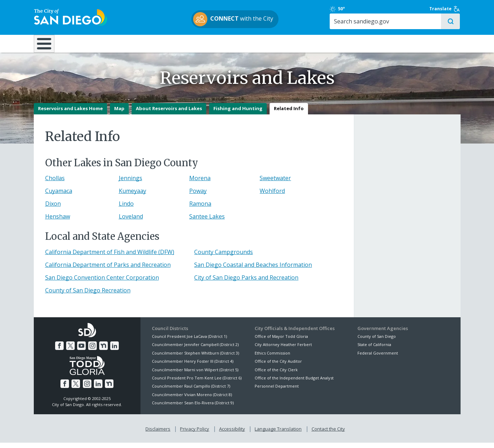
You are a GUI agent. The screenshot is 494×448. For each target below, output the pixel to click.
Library (287, 43)
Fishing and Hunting (238, 114)
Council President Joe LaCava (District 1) (189, 342)
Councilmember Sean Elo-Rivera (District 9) (193, 408)
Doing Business (222, 43)
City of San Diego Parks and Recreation (246, 283)
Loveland (131, 222)
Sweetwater (275, 184)
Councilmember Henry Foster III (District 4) (193, 366)
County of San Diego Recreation (88, 296)
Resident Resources (158, 43)
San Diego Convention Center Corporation (102, 283)
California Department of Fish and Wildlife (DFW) (110, 257)
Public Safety (355, 43)
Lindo (126, 209)
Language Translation (278, 434)
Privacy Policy (195, 434)
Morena (200, 184)
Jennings (131, 184)
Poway (198, 196)
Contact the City (328, 434)
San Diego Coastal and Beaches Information (253, 270)
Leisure (93, 43)
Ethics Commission (272, 358)
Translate (445, 9)
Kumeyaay (132, 196)
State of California (374, 350)
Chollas (55, 184)
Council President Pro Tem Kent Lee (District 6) (197, 383)
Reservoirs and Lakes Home (70, 114)
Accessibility (232, 434)
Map (119, 114)
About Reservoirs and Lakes (169, 114)
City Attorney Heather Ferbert (283, 350)
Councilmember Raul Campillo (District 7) (191, 392)
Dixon (53, 209)
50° (362, 9)
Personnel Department (277, 392)
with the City (245, 19)
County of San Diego (377, 342)
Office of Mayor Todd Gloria (281, 342)
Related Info (289, 114)
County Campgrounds (224, 257)
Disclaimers (158, 434)
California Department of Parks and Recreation (108, 270)
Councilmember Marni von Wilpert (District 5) (195, 375)
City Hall (425, 43)
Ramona (200, 209)
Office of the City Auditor (278, 366)
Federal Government (378, 358)
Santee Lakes (207, 222)
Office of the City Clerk (276, 375)
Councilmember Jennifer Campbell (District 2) (195, 350)
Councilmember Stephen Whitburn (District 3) (195, 358)
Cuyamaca (59, 196)
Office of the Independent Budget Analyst (294, 383)
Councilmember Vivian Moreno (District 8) (192, 400)
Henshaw (58, 222)
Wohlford (272, 196)
